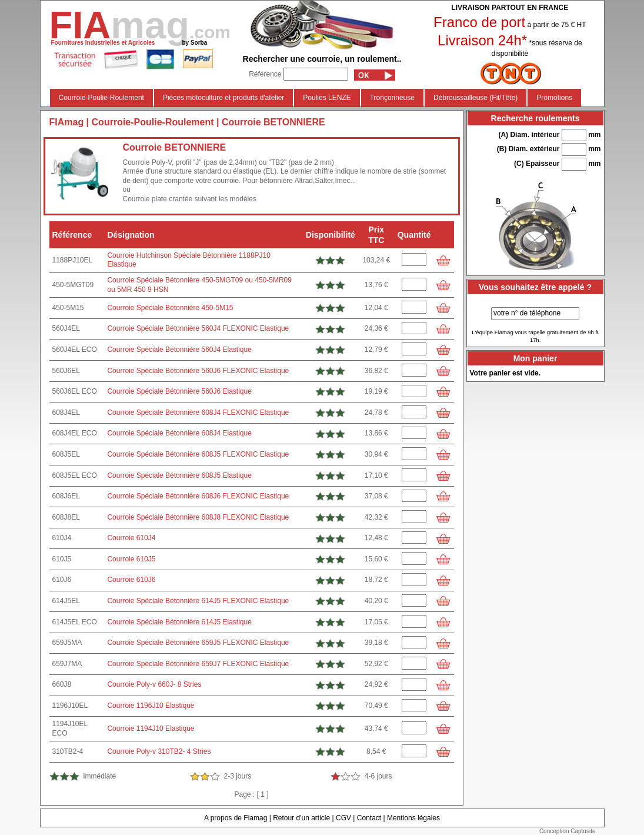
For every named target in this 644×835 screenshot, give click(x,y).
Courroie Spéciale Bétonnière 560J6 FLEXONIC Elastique (198, 371)
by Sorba (194, 43)
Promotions (554, 98)
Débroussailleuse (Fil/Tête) (476, 98)
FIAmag (67, 122)
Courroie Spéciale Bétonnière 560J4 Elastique (179, 350)
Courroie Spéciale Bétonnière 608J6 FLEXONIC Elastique (198, 496)
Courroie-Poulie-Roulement (101, 98)
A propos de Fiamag (236, 818)
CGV (343, 818)
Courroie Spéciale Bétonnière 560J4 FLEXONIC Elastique (198, 328)
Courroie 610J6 (131, 580)
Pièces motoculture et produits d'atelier (223, 98)
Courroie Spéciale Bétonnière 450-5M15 (170, 308)
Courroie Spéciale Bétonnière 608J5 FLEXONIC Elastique (198, 454)
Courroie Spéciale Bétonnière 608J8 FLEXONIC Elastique (198, 517)
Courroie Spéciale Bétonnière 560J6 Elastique (179, 391)
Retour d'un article (301, 818)
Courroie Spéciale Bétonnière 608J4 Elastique (179, 433)
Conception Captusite (568, 831)
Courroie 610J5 (131, 559)
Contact (369, 818)
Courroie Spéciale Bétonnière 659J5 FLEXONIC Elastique (198, 643)
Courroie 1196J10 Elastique (151, 706)
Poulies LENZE (327, 98)
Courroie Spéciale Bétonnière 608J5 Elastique (179, 475)
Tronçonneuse (392, 98)
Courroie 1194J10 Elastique (151, 728)
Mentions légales (413, 818)
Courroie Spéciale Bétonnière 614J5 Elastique (179, 622)
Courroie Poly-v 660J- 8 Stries (154, 684)
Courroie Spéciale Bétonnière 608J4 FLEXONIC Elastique (198, 412)
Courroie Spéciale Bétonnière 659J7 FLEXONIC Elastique (198, 664)
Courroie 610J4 (131, 538)
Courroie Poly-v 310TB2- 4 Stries (159, 751)
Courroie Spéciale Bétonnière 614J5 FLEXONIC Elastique (198, 601)
